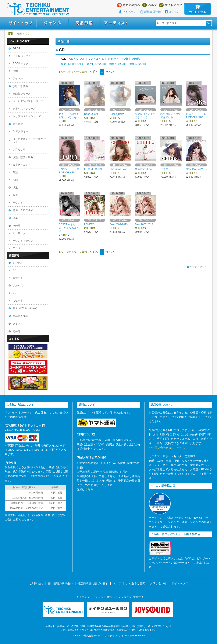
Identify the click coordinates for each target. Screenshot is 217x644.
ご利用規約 (36, 584)
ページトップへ (197, 267)
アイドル (18, 78)
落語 (15, 172)
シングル (18, 263)
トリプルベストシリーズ (27, 116)
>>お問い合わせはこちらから (167, 448)
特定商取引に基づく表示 (93, 584)
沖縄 (15, 71)
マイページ (129, 12)
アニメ (17, 248)
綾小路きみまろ (22, 165)
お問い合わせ (158, 584)
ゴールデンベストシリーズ (28, 101)
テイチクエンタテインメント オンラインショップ (38, 9)
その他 (136, 59)
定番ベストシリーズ (24, 109)
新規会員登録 (152, 12)
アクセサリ (19, 150)
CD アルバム (96, 59)
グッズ (17, 324)
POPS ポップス (22, 56)
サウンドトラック (23, 241)
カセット (113, 59)
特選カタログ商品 (23, 210)
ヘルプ (150, 5)
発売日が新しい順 (72, 64)
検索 (20, 34)
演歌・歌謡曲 (20, 86)
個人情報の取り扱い (60, 584)
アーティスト (116, 23)
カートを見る (198, 9)
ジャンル (53, 23)
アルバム (18, 286)
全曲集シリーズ (22, 94)
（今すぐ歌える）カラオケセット (29, 141)
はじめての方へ (129, 5)
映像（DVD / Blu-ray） (26, 308)
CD (15, 270)
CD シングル (77, 59)
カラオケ (18, 124)
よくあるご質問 (136, 584)
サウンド (18, 203)
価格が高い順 (117, 64)
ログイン (174, 12)
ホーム (11, 34)
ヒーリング (19, 233)
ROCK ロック (21, 63)
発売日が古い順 (96, 64)
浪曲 (15, 180)
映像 (125, 59)
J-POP (17, 48)
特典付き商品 (20, 316)
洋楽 (15, 218)
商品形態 (84, 23)
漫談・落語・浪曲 (23, 157)
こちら (89, 489)
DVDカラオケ (21, 132)
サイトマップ (170, 5)
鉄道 (15, 188)
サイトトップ (21, 23)
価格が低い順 (138, 64)
